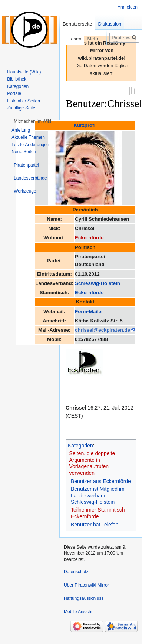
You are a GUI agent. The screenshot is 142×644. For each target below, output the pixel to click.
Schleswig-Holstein (98, 282)
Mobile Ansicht (78, 611)
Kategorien (80, 445)
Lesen (69, 39)
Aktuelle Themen (28, 137)
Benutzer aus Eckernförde (101, 481)
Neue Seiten (24, 152)
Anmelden (128, 7)
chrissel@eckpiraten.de (103, 330)
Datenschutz (76, 571)
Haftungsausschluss (84, 598)
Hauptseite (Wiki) (24, 72)
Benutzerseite (77, 24)
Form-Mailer (89, 311)
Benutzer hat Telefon (95, 524)
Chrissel (76, 407)
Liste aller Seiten (24, 101)
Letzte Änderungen (30, 145)
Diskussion (110, 24)
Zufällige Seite (21, 108)
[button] (32, 121)
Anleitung (21, 130)
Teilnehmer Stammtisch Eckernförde (98, 513)
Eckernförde (89, 237)
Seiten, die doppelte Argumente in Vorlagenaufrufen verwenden (92, 463)
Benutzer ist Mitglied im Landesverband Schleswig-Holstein (98, 495)
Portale (14, 93)
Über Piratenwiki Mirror (86, 585)
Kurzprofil (85, 125)
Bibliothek (17, 79)
